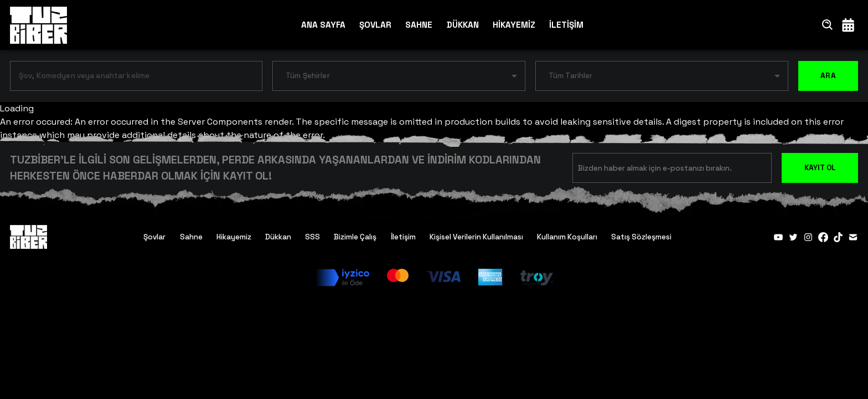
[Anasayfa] (38, 25)
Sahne (191, 237)
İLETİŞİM (566, 25)
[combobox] (128, 78)
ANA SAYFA (323, 25)
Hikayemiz (234, 237)
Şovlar (154, 237)
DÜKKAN (463, 25)
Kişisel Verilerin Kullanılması (476, 237)
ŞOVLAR (375, 25)
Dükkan (278, 237)
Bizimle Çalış (355, 237)
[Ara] (828, 25)
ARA (828, 76)
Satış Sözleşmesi (641, 237)
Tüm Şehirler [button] (308, 76)
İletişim (403, 237)
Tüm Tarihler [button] (571, 76)
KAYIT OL (820, 168)
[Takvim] (848, 25)
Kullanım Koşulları (567, 237)
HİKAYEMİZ (514, 25)
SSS (312, 237)
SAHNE (419, 25)
